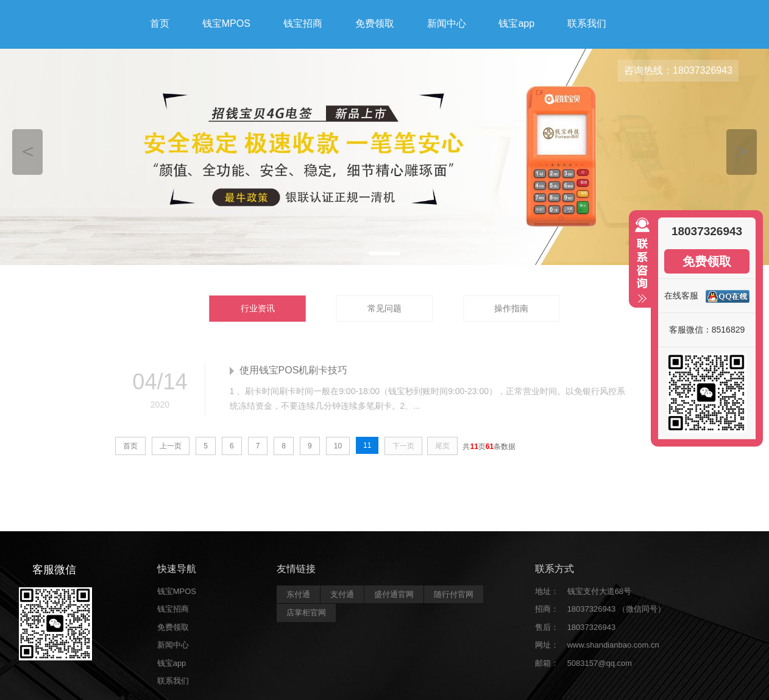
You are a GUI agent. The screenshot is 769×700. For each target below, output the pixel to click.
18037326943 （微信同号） (616, 609)
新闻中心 (447, 23)
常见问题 (384, 308)
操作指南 (511, 308)
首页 (160, 23)
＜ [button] (28, 150)
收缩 (640, 266)
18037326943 (592, 627)
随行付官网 (454, 594)
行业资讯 (258, 308)
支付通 (342, 594)
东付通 (298, 594)
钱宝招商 (303, 23)
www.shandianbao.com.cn (613, 645)
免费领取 (375, 23)
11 (367, 445)
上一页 (171, 446)
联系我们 (587, 23)
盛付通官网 (394, 594)
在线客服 (681, 295)
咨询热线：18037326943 (678, 70)
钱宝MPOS (226, 23)
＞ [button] (742, 150)
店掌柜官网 (306, 613)
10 (338, 446)
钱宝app (516, 23)
